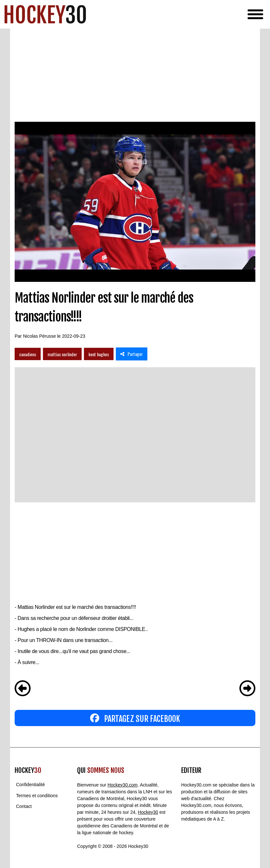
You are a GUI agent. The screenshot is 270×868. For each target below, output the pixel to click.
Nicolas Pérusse (40, 336)
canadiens (28, 354)
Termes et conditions (37, 796)
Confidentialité (30, 785)
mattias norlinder (62, 354)
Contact (24, 806)
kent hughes (99, 354)
